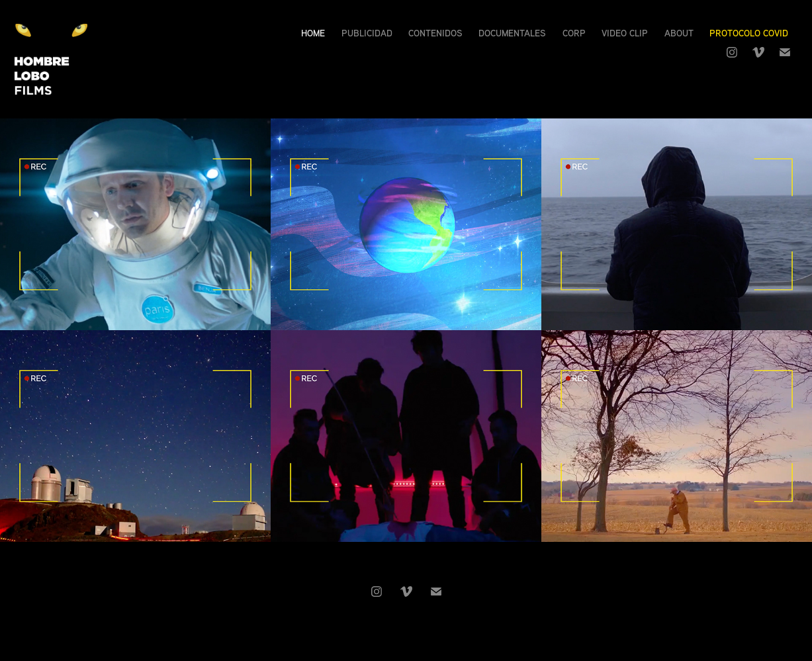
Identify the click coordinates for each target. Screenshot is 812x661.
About (679, 33)
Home (313, 33)
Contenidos (435, 33)
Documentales (512, 33)
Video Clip (625, 33)
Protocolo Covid (749, 33)
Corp (574, 33)
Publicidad (367, 33)
